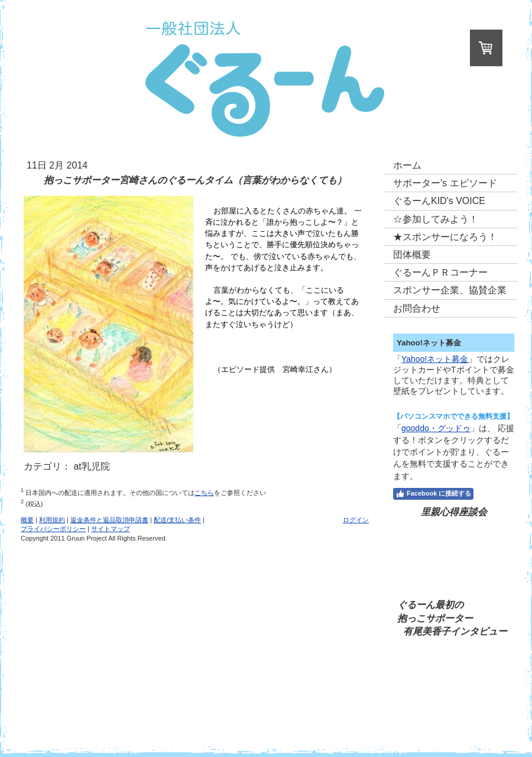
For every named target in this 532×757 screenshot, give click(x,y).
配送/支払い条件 (177, 520)
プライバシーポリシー (53, 529)
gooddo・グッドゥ (436, 428)
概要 (27, 520)
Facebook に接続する (433, 494)
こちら (204, 493)
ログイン (356, 520)
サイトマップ (111, 529)
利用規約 (52, 520)
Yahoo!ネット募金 (435, 359)
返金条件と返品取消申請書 (109, 520)
